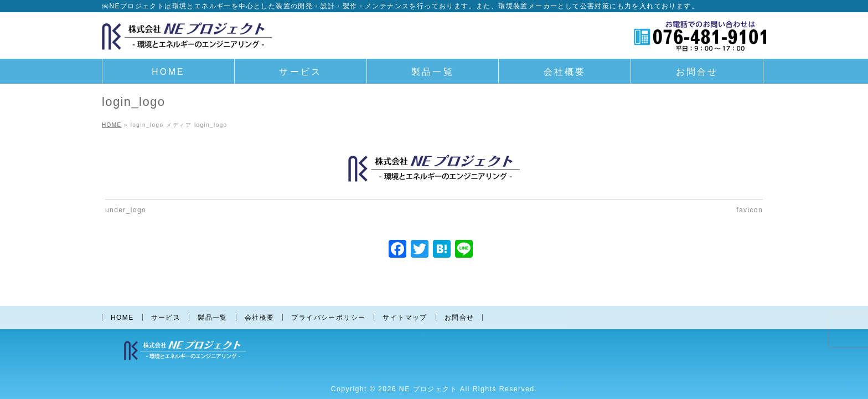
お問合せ (459, 316)
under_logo (126, 210)
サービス (166, 316)
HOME (122, 316)
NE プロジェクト (428, 388)
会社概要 (260, 316)
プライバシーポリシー (328, 316)
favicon (750, 210)
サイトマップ (405, 316)
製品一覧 (213, 316)
